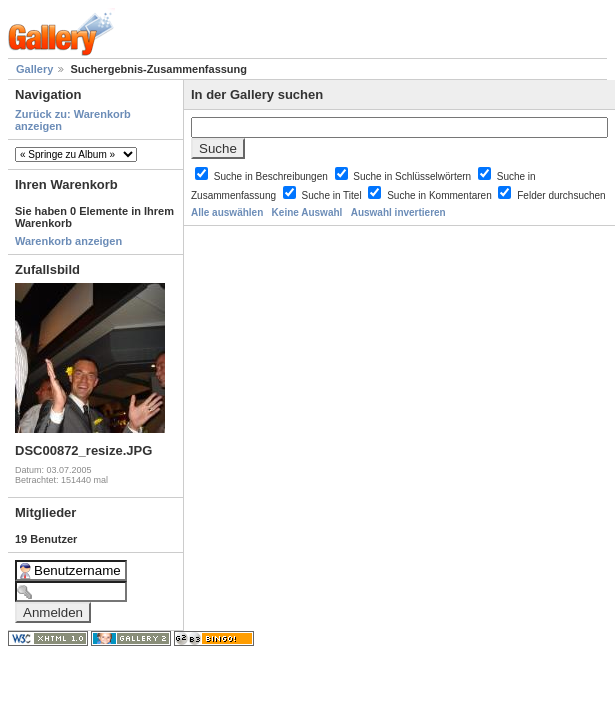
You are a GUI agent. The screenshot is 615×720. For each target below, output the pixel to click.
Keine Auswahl (307, 212)
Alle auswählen (227, 212)
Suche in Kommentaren (440, 195)
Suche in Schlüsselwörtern (413, 176)
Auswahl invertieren (398, 212)
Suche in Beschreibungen (272, 176)
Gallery (34, 69)
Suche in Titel (333, 195)
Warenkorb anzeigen (68, 241)
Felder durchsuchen (561, 195)
